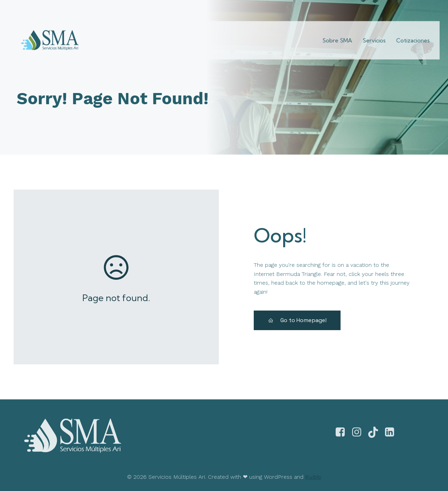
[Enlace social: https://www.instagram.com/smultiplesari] (359, 436)
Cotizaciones (413, 35)
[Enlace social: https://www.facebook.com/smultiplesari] (343, 436)
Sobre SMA (337, 35)
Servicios (374, 35)
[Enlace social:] (393, 8)
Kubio (313, 476)
